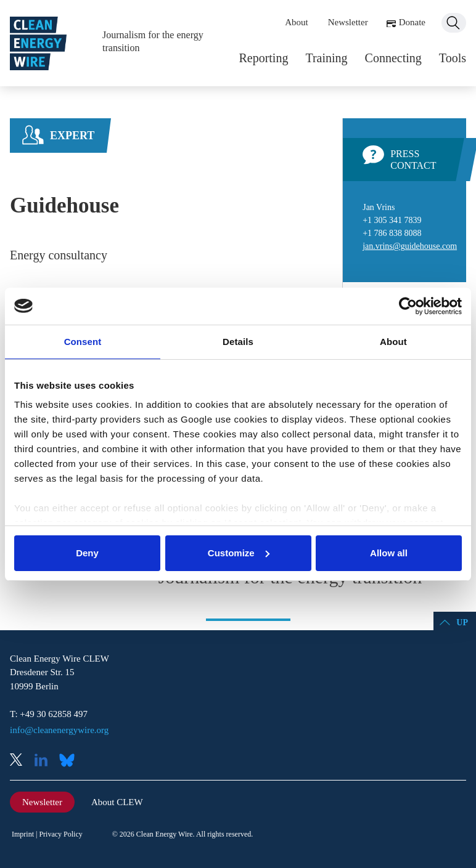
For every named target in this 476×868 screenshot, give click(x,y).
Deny (87, 553)
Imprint (23, 834)
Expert (72, 136)
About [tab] (393, 342)
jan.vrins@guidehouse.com (410, 246)
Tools (453, 58)
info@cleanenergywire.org (59, 730)
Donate (412, 22)
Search (454, 23)
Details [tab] (238, 342)
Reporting (263, 58)
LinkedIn (46, 761)
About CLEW (117, 802)
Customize (239, 553)
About (297, 22)
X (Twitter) (21, 761)
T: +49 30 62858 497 (49, 714)
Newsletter (348, 22)
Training (326, 58)
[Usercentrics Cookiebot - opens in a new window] (408, 306)
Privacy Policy (60, 834)
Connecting (393, 58)
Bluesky (70, 761)
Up (462, 623)
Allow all (389, 553)
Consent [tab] (83, 342)
